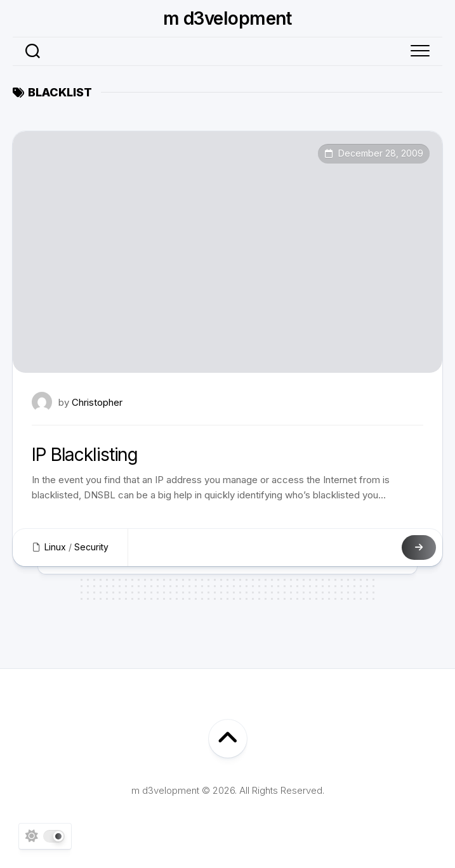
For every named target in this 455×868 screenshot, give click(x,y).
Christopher (97, 402)
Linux (55, 547)
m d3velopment (228, 18)
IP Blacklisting (85, 455)
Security (91, 547)
